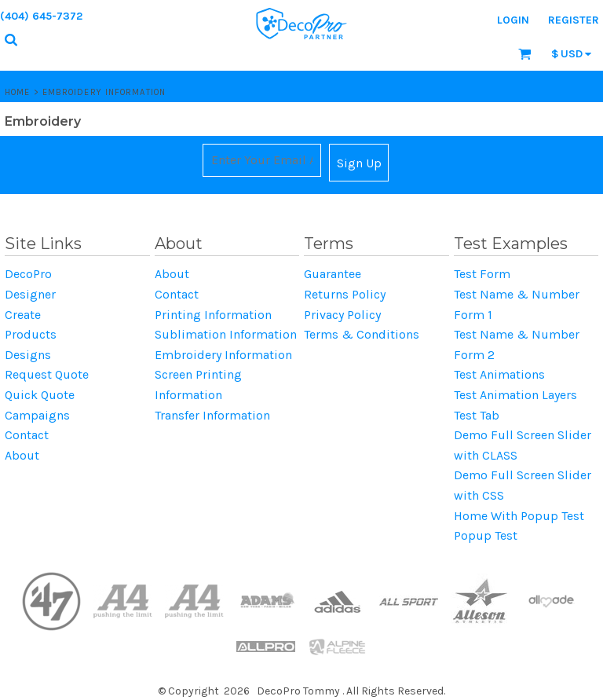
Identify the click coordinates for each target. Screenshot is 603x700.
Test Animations (499, 374)
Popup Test (486, 535)
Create (23, 315)
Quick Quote (40, 395)
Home (17, 92)
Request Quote (47, 374)
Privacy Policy (342, 315)
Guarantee (333, 274)
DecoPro (28, 274)
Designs (28, 355)
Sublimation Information (226, 334)
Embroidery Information (223, 355)
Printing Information (213, 315)
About (22, 455)
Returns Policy (345, 294)
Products (31, 334)
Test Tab (477, 415)
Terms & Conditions (362, 334)
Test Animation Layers (515, 395)
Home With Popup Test (519, 516)
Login (513, 20)
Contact (27, 435)
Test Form (482, 274)
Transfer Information (212, 415)
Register (574, 20)
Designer (30, 294)
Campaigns (37, 415)
